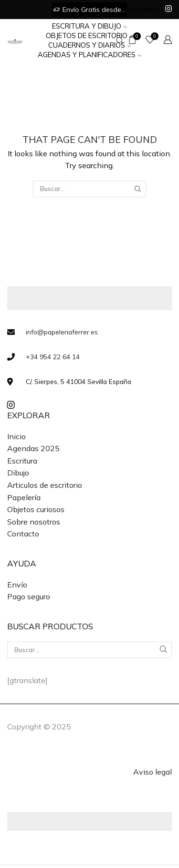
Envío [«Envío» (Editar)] (17, 585)
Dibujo (18, 473)
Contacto (23, 534)
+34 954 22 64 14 (53, 357)
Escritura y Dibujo (89, 26)
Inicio (16, 436)
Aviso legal (153, 772)
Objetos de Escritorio (89, 35)
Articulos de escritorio (45, 485)
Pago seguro (29, 596)
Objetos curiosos (36, 509)
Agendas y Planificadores (89, 55)
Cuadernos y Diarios (89, 45)
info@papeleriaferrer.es (62, 332)
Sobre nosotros (34, 522)
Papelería (24, 497)
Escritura (22, 461)
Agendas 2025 (33, 448)
